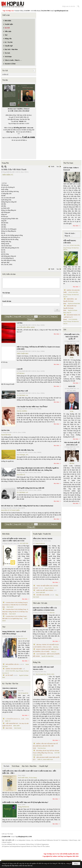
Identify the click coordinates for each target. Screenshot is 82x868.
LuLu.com (30, 128)
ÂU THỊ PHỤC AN (22, 395)
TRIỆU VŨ (8, 721)
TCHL (72, 358)
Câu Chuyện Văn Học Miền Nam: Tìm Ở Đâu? (32, 407)
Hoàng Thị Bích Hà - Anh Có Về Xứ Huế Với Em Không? (14, 633)
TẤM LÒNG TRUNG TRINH (43, 539)
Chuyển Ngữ (43, 766)
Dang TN (69, 313)
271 (24, 317)
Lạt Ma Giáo (5, 430)
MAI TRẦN (39, 755)
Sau (58, 167)
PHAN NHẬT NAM (48, 760)
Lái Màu (20, 323)
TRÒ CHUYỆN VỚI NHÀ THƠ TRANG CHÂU (43, 668)
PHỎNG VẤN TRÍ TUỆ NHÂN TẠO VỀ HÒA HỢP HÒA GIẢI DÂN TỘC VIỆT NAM (45, 746)
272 (28, 317)
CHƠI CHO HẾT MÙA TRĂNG (45, 590)
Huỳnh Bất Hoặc (6, 435)
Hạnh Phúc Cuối (22, 391)
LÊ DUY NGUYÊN (10, 671)
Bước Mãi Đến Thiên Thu (25, 450)
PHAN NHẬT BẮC (41, 593)
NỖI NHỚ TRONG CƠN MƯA (70, 242)
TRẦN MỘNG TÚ (8, 175)
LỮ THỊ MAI (21, 373)
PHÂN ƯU (72, 386)
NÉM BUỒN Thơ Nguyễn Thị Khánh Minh (70, 308)
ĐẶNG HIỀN (16, 726)
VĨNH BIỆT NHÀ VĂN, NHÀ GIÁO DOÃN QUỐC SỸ (72, 337)
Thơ (4, 627)
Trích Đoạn (16, 766)
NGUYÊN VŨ (21, 475)
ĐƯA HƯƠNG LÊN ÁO (12, 664)
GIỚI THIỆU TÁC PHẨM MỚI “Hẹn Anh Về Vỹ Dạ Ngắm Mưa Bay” (25, 802)
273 (32, 317)
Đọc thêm (57, 334)
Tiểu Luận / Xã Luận (40, 603)
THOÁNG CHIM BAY (10, 688)
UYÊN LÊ (5, 75)
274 (36, 317)
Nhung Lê (54, 652)
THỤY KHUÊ (10, 607)
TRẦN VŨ (40, 760)
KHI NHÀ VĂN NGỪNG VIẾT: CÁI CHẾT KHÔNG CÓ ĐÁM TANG (45, 609)
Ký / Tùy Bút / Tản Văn (10, 684)
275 (40, 317)
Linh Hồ (20, 369)
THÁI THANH (18, 728)
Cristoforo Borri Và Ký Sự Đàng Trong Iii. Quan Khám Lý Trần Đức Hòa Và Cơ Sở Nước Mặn (15, 605)
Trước (52, 167)
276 (44, 317)
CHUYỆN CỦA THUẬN (43, 595)
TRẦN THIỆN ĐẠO (23, 354)
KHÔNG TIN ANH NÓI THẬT (14, 669)
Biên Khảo (6, 534)
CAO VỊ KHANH (73, 319)
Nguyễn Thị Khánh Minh (48, 656)
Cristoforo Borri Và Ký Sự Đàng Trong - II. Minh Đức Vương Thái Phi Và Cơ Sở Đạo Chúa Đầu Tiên (15, 612)
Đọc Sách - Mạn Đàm (29, 766)
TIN (65, 330)
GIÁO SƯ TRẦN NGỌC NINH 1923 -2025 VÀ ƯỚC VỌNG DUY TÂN (14, 540)
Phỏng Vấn (37, 662)
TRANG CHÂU (51, 674)
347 (27, 455)
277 (48, 317)
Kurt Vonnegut (21, 455)
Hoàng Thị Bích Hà (23, 639)
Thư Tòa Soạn (68, 163)
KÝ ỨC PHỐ (9, 675)
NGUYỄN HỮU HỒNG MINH (26, 327)
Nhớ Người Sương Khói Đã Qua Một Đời (31, 488)
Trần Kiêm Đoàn (42, 748)
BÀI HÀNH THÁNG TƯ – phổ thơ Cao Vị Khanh (72, 317)
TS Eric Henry (33, 778)
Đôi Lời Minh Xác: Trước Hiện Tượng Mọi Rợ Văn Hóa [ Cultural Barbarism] (27, 506)
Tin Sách (6, 766)
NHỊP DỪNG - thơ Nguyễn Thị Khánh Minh (70, 301)
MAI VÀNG (9, 728)
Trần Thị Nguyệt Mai (23, 693)
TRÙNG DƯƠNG (22, 411)
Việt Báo (72, 463)
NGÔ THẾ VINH (24, 543)
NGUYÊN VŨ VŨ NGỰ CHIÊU (10, 510)
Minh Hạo (52, 613)
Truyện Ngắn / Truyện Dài (42, 534)
